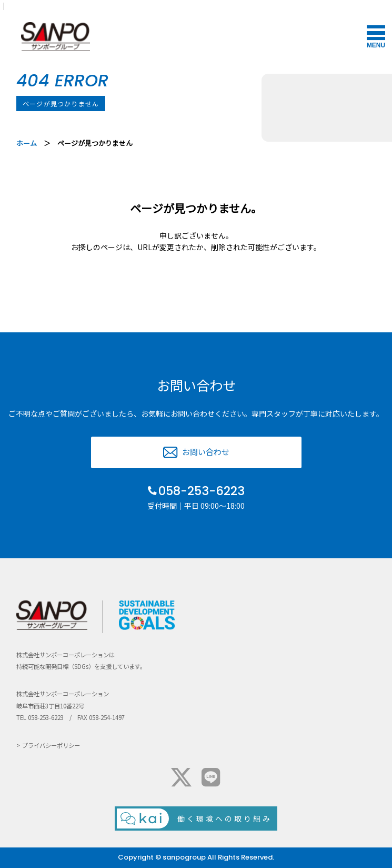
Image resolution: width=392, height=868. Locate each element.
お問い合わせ (206, 452)
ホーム (27, 143)
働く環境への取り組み (225, 818)
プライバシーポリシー (51, 745)
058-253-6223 (202, 491)
